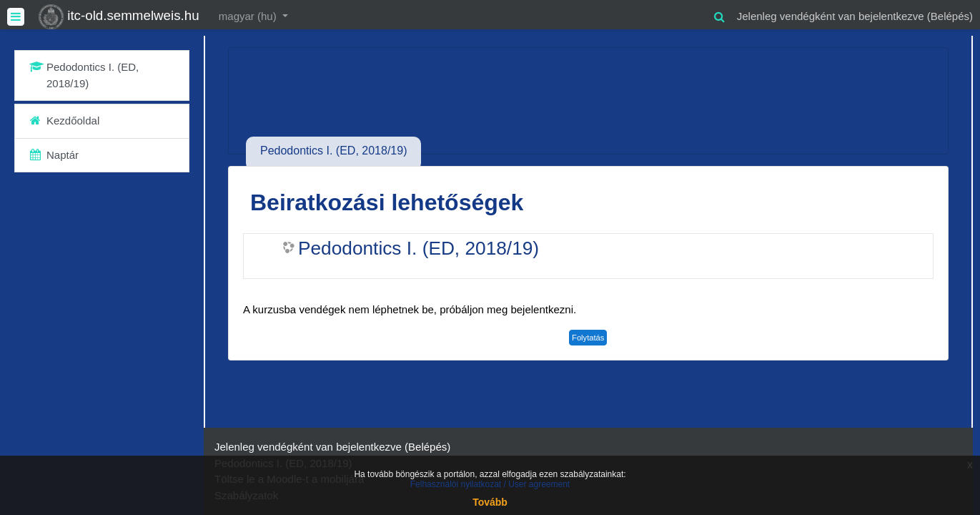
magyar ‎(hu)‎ (249, 16)
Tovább (490, 502)
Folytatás (588, 338)
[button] (720, 15)
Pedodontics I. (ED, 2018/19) (419, 248)
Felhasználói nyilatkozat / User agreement (490, 484)
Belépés (950, 16)
